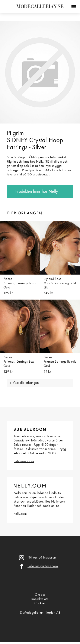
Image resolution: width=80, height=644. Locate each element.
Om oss (40, 595)
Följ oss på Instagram (42, 558)
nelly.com (20, 514)
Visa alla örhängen (26, 383)
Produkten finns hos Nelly (37, 192)
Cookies (40, 603)
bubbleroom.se (24, 461)
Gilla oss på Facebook (43, 566)
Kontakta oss (40, 599)
